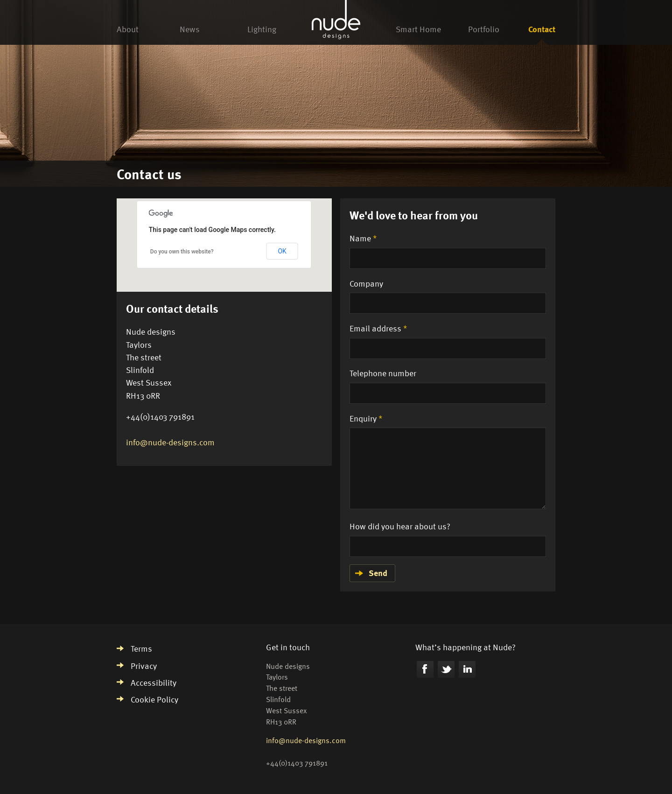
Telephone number (383, 373)
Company (366, 283)
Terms (141, 648)
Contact (542, 29)
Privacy (144, 665)
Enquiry (366, 418)
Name (363, 238)
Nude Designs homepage (336, 21)
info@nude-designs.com (170, 442)
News (190, 29)
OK (282, 251)
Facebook (425, 669)
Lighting (262, 29)
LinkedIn (467, 669)
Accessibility (154, 682)
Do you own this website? (182, 252)
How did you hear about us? (400, 526)
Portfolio (484, 29)
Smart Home (418, 29)
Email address (378, 328)
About (128, 29)
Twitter (446, 669)
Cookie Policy (154, 699)
